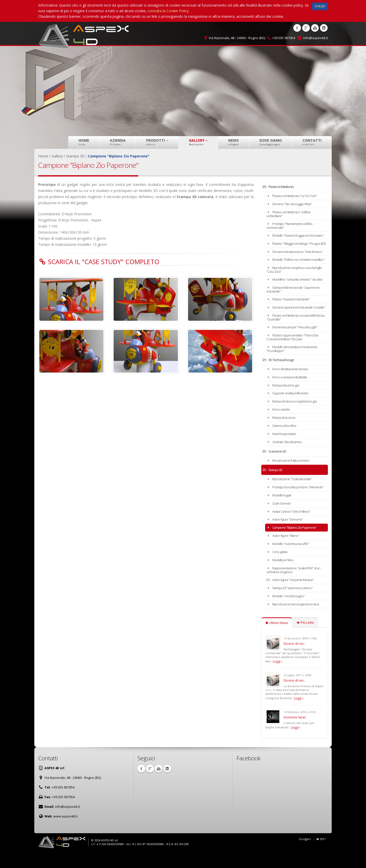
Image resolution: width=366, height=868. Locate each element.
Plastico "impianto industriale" (291, 314)
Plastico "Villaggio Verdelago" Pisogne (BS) (291, 247)
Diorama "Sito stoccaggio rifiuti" (293, 204)
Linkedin (324, 28)
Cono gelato (279, 568)
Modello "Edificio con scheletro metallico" (292, 270)
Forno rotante (280, 425)
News (234, 142)
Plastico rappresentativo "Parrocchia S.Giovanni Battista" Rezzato (296, 355)
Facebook (297, 28)
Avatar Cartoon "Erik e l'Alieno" (292, 529)
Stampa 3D (275, 484)
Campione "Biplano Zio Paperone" (295, 544)
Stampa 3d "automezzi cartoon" (293, 603)
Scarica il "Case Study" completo (104, 262)
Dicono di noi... (295, 658)
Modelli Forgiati (281, 513)
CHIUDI (320, 6)
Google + (306, 28)
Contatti (312, 142)
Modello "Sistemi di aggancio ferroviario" (291, 236)
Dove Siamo (271, 142)
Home (84, 142)
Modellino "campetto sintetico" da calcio (294, 293)
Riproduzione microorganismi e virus (296, 619)
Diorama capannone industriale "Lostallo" (293, 324)
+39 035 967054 (284, 38)
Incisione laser (295, 732)
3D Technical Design (281, 377)
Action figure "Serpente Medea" (293, 595)
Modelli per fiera (282, 576)
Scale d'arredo (280, 521)
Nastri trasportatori (284, 449)
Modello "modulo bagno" (288, 611)
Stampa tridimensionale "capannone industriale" (296, 305)
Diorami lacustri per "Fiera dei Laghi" (296, 345)
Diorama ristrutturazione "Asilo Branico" (292, 259)
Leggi (277, 676)
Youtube (315, 28)
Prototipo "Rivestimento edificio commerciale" (293, 225)
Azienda (118, 142)
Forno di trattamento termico (291, 386)
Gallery (198, 142)
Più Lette (305, 637)
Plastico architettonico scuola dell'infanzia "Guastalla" (291, 335)
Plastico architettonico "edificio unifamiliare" (292, 213)
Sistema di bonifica (284, 441)
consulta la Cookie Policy (168, 11)
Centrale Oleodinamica (286, 457)
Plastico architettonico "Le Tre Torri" (296, 196)
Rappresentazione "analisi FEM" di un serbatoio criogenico (296, 585)
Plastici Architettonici (281, 187)
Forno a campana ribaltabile (290, 394)
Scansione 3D (276, 466)
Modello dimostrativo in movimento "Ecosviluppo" (296, 366)
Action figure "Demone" (287, 536)
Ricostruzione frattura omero (291, 475)
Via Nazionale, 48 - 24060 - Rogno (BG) (237, 38)
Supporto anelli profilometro (290, 410)
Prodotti (157, 142)
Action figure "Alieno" (285, 552)
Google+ (305, 853)
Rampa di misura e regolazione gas (295, 418)
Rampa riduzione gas (285, 402)
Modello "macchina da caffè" (291, 560)
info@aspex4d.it (316, 38)
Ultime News (277, 637)
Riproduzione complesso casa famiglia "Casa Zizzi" (292, 282)
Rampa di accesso (283, 433)
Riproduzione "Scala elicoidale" (292, 494)
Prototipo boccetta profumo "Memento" (291, 503)
